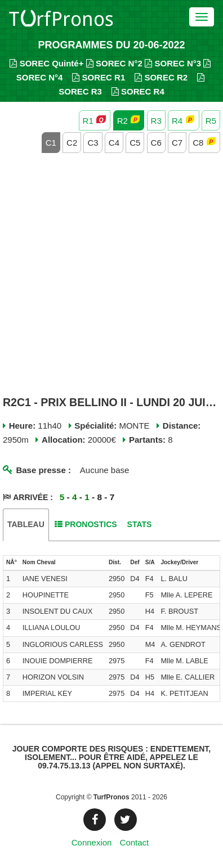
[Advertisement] (111, 276)
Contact (135, 842)
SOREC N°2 (114, 63)
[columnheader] (12, 563)
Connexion (92, 842)
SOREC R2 (161, 77)
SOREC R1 (99, 77)
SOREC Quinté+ (46, 63)
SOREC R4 (138, 91)
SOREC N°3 (173, 63)
